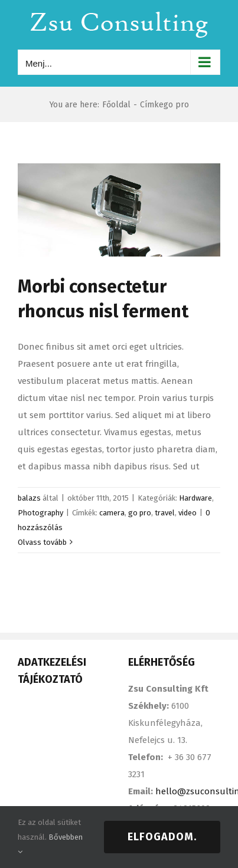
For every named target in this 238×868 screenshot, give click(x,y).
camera (112, 513)
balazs (29, 498)
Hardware (195, 498)
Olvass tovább (42, 542)
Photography (40, 513)
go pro (140, 513)
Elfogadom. (162, 837)
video (188, 513)
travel (165, 513)
